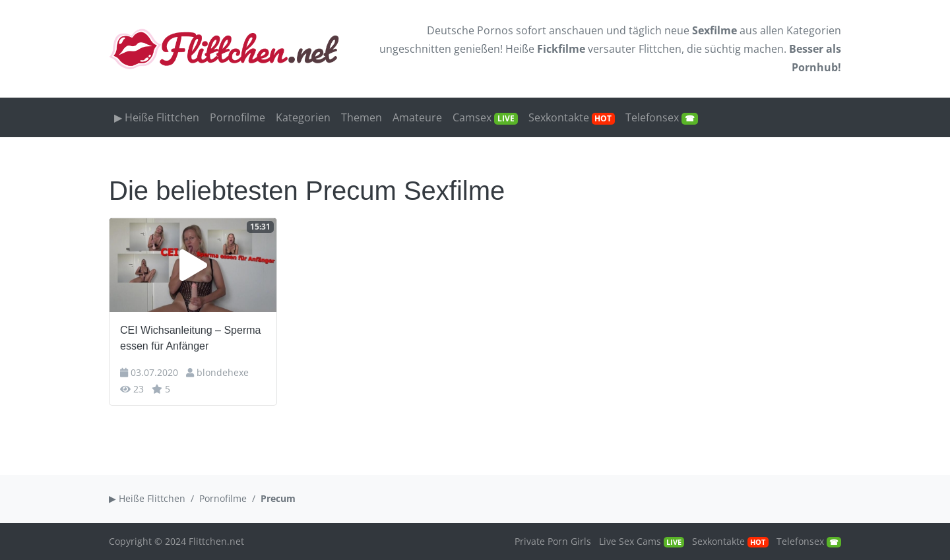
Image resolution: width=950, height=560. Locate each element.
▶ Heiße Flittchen (157, 117)
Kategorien (814, 30)
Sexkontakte (572, 117)
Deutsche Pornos (470, 30)
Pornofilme (237, 117)
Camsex (485, 117)
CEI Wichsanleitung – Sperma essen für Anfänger (190, 338)
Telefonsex (662, 117)
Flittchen (660, 49)
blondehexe (223, 372)
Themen (362, 117)
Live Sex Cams (642, 541)
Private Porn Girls (553, 541)
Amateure (417, 117)
